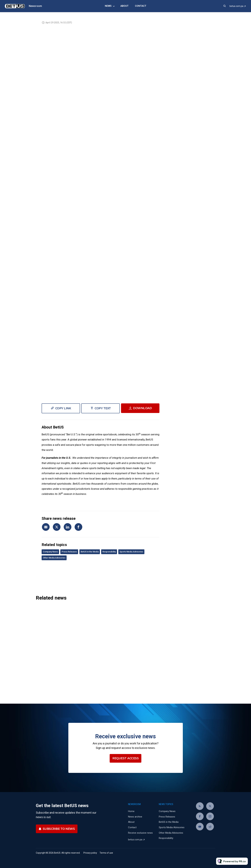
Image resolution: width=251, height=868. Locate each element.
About (124, 6)
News (108, 6)
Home (131, 811)
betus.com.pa (236, 6)
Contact (141, 6)
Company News (50, 552)
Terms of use (106, 853)
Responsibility (109, 552)
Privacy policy (90, 853)
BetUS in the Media (90, 552)
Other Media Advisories (54, 558)
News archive (135, 817)
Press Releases (69, 552)
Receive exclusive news (140, 833)
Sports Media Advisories (131, 552)
